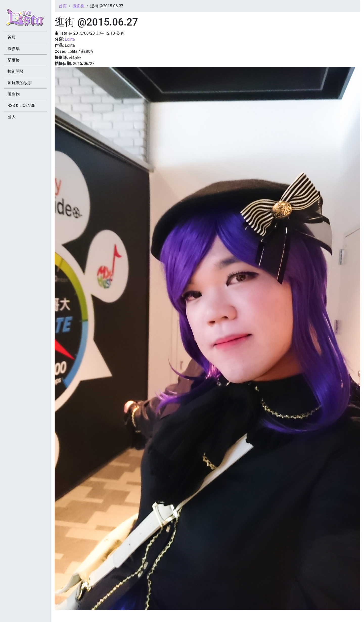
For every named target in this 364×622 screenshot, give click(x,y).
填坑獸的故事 (20, 83)
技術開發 (16, 71)
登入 (12, 117)
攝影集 (79, 6)
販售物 (14, 94)
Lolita (70, 39)
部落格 (14, 60)
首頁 (63, 6)
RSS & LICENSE (21, 106)
